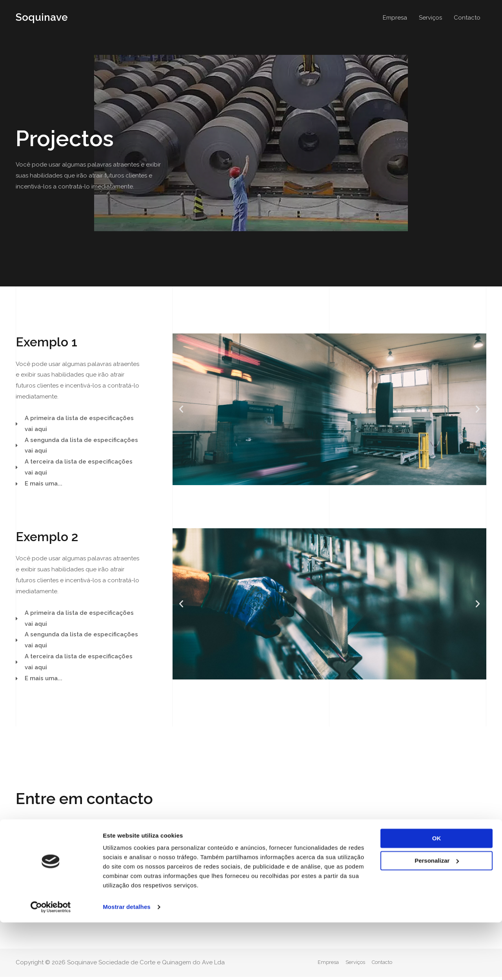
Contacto (467, 18)
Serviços (430, 18)
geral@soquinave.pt (220, 870)
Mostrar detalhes (127, 965)
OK (437, 896)
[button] (41, 853)
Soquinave (43, 17)
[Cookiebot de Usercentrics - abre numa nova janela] (51, 965)
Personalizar (437, 918)
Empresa (395, 18)
